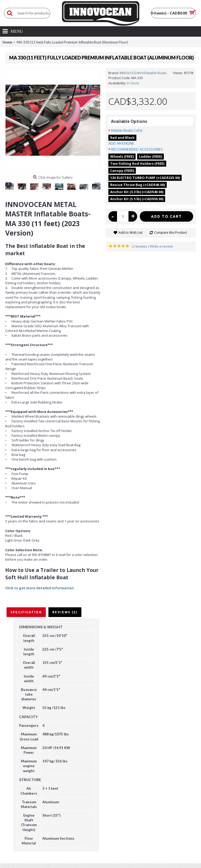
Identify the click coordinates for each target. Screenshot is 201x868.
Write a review (161, 246)
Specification (26, 612)
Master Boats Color (127, 130)
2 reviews (139, 246)
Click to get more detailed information (40, 588)
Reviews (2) (65, 612)
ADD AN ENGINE (121, 143)
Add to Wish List (130, 233)
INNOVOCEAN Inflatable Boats (143, 73)
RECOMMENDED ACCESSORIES (137, 149)
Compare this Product (171, 233)
